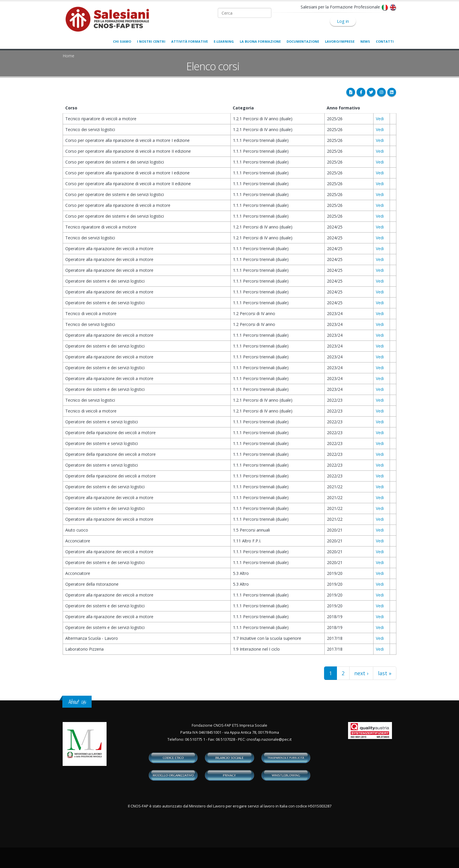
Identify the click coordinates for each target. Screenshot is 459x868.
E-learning (224, 41)
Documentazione (303, 41)
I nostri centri (151, 41)
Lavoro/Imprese (340, 41)
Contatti (385, 41)
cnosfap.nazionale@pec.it (269, 739)
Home (68, 56)
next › (361, 673)
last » (385, 673)
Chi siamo (122, 41)
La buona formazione (260, 41)
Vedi (380, 119)
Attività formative (190, 41)
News (365, 41)
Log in (343, 21)
